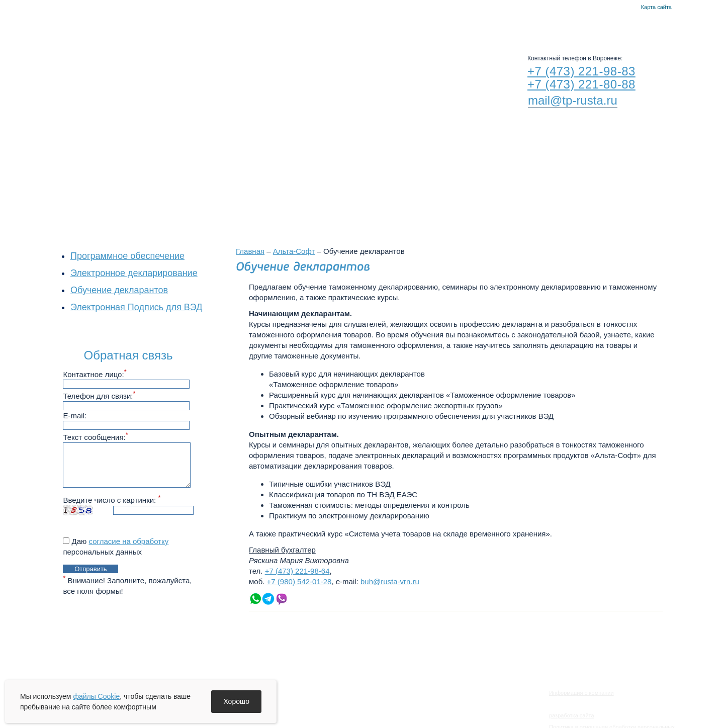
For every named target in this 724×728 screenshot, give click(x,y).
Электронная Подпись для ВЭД (136, 307)
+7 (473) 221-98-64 (297, 571)
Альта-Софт (454, 25)
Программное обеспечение (127, 256)
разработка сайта (572, 715)
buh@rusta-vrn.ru (390, 581)
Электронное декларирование (134, 273)
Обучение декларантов (119, 290)
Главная (618, 8)
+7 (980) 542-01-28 (299, 581)
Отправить (90, 569)
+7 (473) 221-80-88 (581, 84)
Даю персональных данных (116, 547)
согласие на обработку (129, 541)
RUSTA (155, 69)
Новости (274, 25)
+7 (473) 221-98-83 (581, 71)
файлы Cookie (96, 696)
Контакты (630, 8)
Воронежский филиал (356, 177)
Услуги (325, 25)
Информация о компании (581, 693)
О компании (216, 25)
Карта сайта (656, 7)
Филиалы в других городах (478, 177)
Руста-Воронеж (385, 25)
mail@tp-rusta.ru (573, 100)
